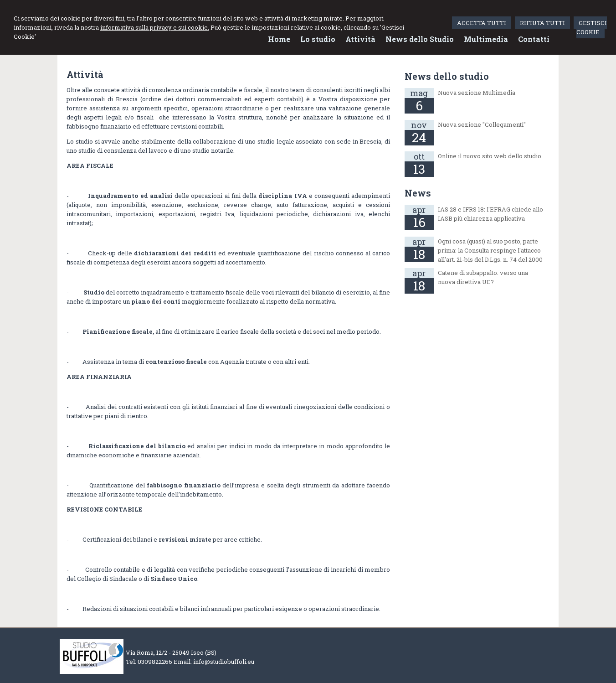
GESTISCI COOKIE (592, 27)
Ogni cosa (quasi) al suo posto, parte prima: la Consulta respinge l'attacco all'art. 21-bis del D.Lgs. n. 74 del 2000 (490, 250)
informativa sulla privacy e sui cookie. (155, 27)
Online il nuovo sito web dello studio (490, 156)
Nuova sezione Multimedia (477, 93)
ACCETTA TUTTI (482, 23)
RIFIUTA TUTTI (542, 23)
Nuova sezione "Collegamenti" (482, 124)
